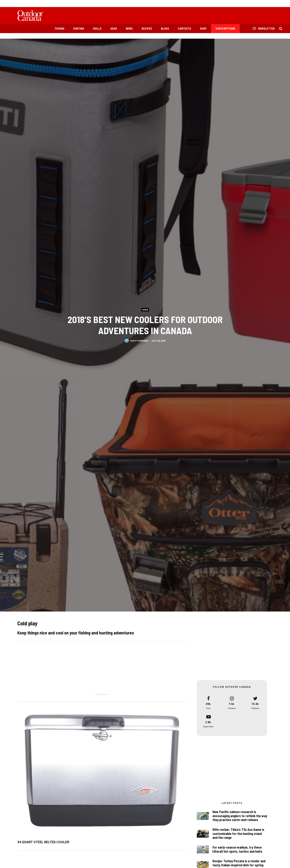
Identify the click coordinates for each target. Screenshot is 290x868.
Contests (184, 28)
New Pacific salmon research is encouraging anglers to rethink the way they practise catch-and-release (240, 816)
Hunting (79, 28)
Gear (114, 28)
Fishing (60, 28)
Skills (97, 28)
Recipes (147, 28)
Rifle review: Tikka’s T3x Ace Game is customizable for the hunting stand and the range (238, 835)
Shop (203, 28)
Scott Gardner (139, 340)
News (129, 28)
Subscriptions (225, 28)
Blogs (165, 28)
